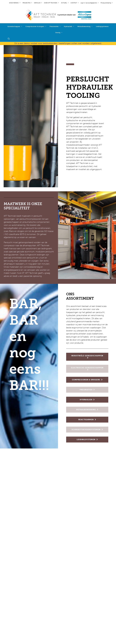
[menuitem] (15, 3)
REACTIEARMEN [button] (87, 420)
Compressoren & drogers (36, 26)
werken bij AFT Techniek (15, 592)
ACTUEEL (65, 3)
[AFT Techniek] (58, 14)
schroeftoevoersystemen (43, 619)
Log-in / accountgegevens (89, 3)
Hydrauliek (69, 26)
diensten (36, 622)
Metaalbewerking (85, 26)
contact (7, 601)
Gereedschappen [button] (15, 26)
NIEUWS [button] (58, 536)
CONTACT (74, 3)
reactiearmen (38, 616)
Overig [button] (59, 33)
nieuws (7, 598)
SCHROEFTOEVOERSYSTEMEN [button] (87, 430)
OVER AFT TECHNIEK (51, 3)
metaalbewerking (40, 613)
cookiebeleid (10, 612)
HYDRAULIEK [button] (87, 400)
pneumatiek (37, 607)
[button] (10, 39)
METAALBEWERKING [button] (87, 410)
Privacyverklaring (106, 3)
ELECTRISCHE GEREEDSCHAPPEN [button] (87, 369)
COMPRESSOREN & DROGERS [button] (87, 380)
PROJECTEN (27, 3)
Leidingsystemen (102, 26)
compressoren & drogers (43, 604)
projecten (8, 595)
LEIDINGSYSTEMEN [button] (87, 440)
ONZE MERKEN (15, 3)
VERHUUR (38, 3)
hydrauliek (37, 610)
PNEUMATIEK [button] (87, 390)
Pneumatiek (55, 26)
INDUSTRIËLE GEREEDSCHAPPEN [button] (87, 357)
